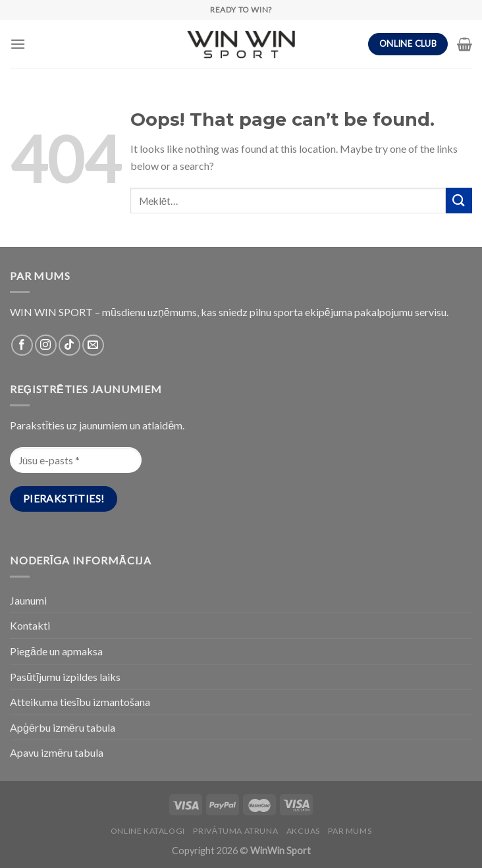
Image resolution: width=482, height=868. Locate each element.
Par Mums (350, 831)
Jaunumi (28, 600)
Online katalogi (148, 831)
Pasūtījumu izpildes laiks (65, 677)
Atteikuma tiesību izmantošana (80, 702)
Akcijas (303, 831)
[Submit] (459, 201)
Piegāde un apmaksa (56, 651)
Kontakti (30, 625)
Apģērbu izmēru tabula (63, 727)
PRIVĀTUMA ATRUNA (235, 831)
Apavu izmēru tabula (57, 752)
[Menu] (18, 44)
